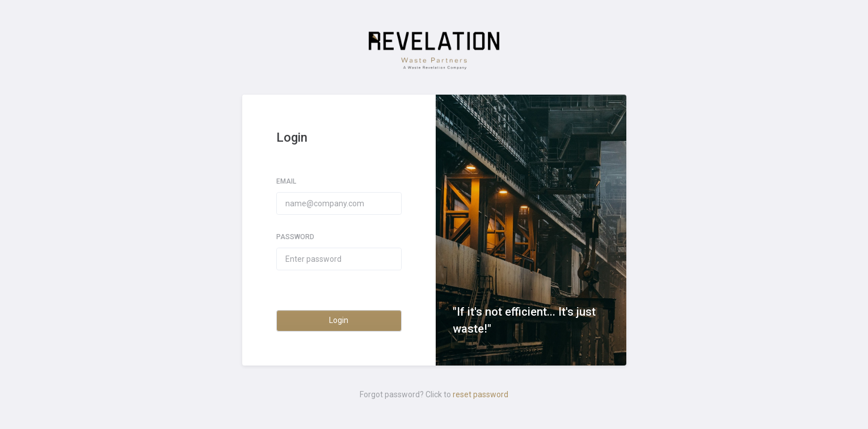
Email (286, 181)
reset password (481, 394)
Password (295, 237)
